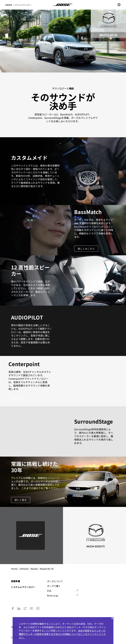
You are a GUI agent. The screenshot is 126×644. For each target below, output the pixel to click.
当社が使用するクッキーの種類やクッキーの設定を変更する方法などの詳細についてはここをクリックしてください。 (62, 634)
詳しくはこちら (86, 249)
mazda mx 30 (47, 569)
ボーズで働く (54, 586)
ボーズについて (55, 581)
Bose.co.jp (53, 595)
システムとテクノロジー (23, 5)
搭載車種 (9, 5)
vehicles (24, 569)
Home (14, 569)
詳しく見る (21, 500)
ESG (49, 591)
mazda (34, 569)
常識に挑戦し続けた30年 (35, 467)
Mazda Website (96, 546)
